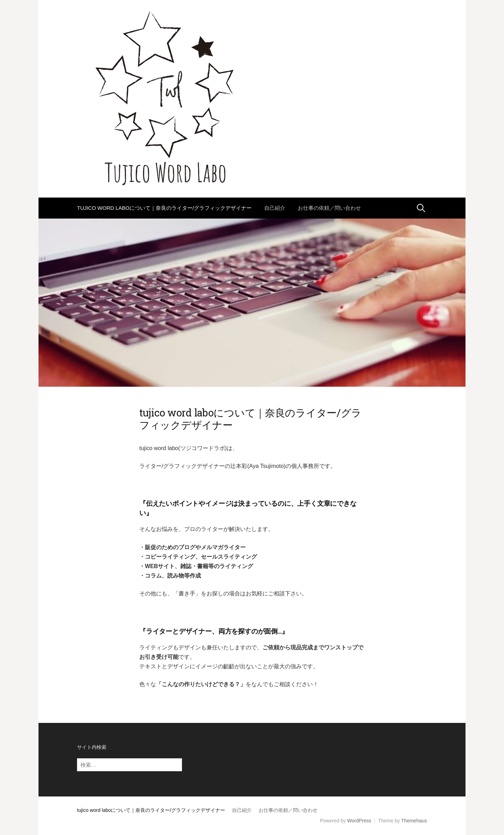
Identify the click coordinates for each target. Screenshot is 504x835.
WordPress (359, 821)
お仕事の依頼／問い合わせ (329, 208)
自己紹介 (275, 208)
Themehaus (414, 821)
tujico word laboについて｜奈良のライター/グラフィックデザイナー (164, 208)
